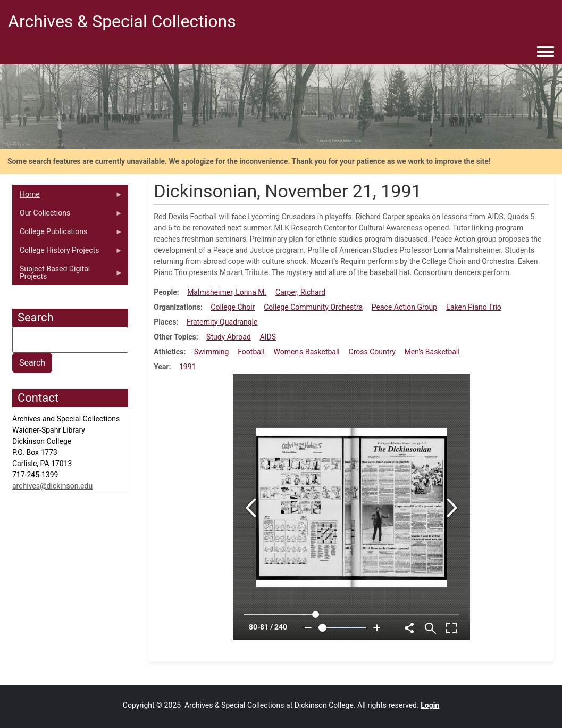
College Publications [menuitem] (68, 234)
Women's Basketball (306, 352)
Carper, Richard (300, 292)
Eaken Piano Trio (474, 307)
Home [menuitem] (68, 197)
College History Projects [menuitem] (68, 253)
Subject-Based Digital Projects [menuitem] (68, 275)
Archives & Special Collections (122, 21)
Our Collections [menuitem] (68, 216)
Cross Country (372, 352)
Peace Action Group (404, 307)
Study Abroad (229, 337)
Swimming (212, 352)
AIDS (268, 337)
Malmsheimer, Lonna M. (227, 292)
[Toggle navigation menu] (546, 52)
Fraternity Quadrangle (222, 322)
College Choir (233, 307)
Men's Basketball (432, 352)
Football (251, 352)
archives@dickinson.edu (52, 486)
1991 (187, 367)
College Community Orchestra (313, 307)
